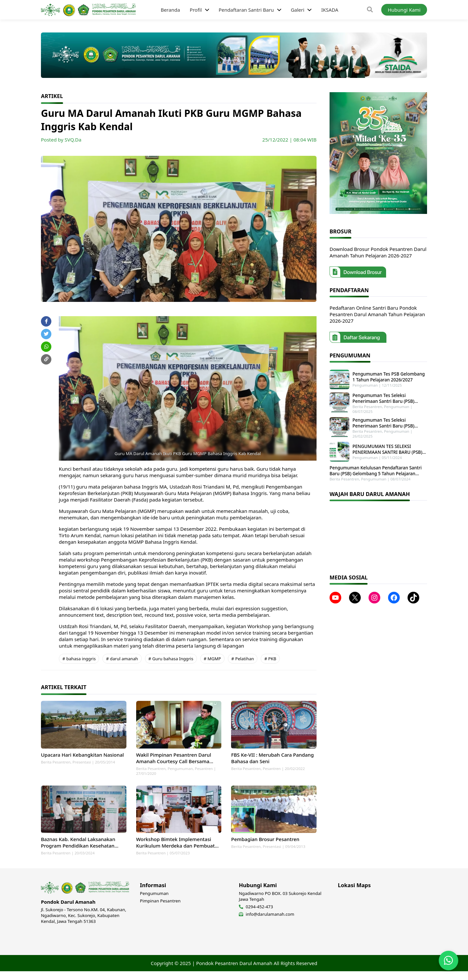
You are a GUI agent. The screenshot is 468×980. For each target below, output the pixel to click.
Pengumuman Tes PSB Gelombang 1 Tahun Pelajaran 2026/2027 (389, 376)
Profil (196, 10)
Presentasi (82, 766)
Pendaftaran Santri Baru (246, 10)
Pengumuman (180, 773)
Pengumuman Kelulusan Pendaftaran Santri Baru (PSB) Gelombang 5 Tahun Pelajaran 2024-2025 (376, 467)
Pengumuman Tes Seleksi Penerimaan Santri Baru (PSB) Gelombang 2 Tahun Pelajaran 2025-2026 (388, 421)
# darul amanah (122, 659)
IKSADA (330, 10)
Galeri (298, 10)
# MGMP (212, 659)
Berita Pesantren (56, 766)
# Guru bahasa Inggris (171, 659)
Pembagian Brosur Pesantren (265, 848)
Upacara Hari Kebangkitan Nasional (82, 759)
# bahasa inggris (79, 659)
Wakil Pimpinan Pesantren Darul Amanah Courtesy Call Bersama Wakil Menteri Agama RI (174, 762)
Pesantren (204, 773)
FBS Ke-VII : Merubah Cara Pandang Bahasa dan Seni (272, 762)
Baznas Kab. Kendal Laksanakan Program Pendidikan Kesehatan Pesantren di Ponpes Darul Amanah (82, 851)
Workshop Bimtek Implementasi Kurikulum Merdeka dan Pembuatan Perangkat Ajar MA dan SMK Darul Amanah (178, 851)
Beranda (170, 10)
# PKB (270, 659)
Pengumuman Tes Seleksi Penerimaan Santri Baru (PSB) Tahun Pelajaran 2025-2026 (389, 397)
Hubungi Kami (404, 10)
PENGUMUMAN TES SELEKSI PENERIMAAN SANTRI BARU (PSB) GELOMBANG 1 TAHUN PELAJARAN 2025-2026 (387, 447)
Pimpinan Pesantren (160, 910)
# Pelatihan (243, 659)
